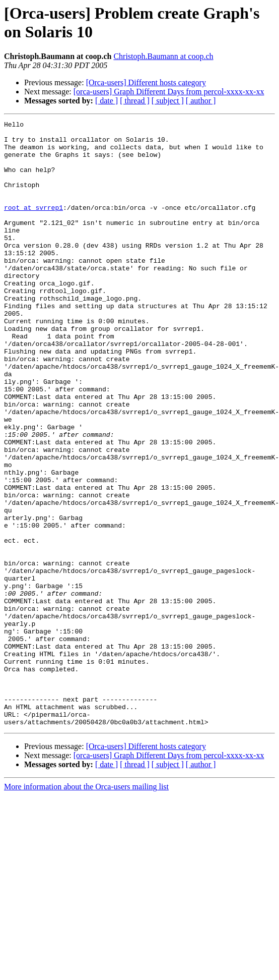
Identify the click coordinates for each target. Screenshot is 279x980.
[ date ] (107, 101)
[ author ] (201, 101)
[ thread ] (135, 101)
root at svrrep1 (33, 225)
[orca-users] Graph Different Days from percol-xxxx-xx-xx (169, 92)
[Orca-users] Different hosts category (146, 82)
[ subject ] (168, 101)
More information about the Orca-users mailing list (86, 908)
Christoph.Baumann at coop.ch (163, 56)
